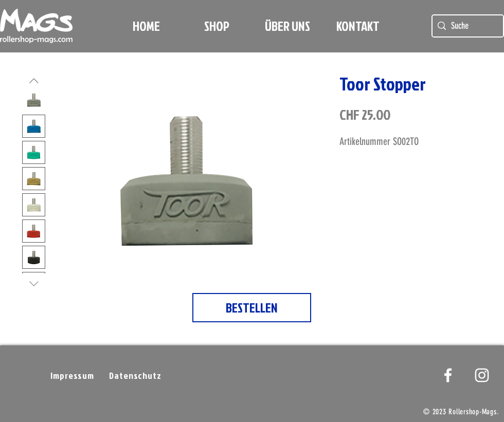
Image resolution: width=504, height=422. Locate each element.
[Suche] (466, 26)
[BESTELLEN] (252, 308)
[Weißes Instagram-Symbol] (482, 375)
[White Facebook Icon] (448, 375)
